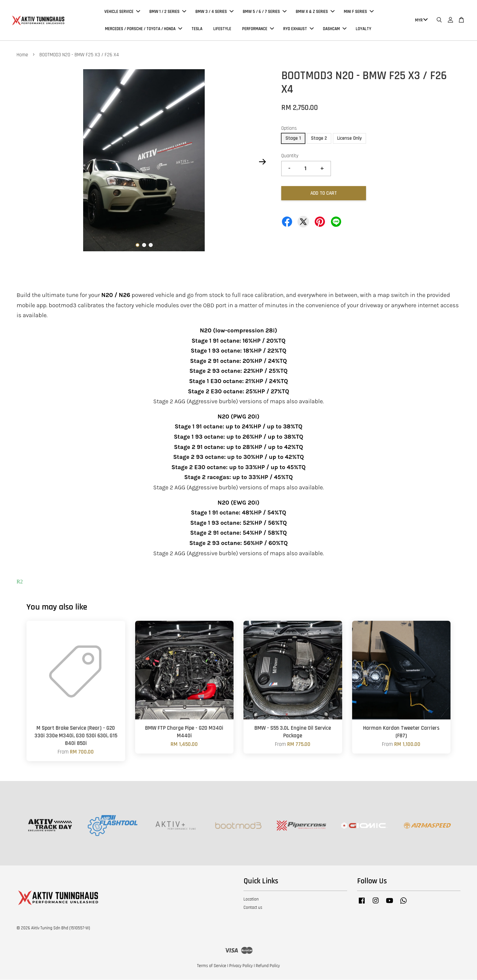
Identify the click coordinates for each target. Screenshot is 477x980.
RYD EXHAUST (298, 29)
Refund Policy (268, 966)
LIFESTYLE (222, 29)
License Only (349, 139)
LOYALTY (364, 29)
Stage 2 (319, 139)
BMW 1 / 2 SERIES (168, 12)
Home (22, 55)
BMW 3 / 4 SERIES (214, 12)
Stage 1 (293, 139)
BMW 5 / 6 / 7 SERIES (265, 12)
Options (289, 129)
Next (262, 162)
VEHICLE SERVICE (122, 12)
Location (251, 900)
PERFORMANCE (258, 29)
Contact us (253, 908)
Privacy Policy (241, 966)
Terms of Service (212, 966)
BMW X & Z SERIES (315, 12)
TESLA (197, 29)
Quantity (290, 156)
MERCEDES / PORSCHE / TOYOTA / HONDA (144, 29)
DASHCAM (335, 29)
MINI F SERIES (359, 12)
